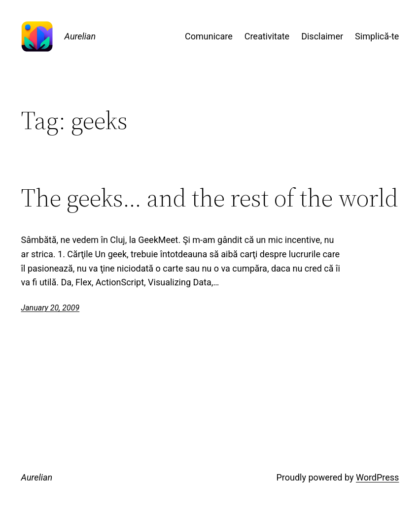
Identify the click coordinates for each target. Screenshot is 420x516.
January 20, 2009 (51, 308)
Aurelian (80, 36)
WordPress (377, 477)
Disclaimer (322, 36)
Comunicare (209, 36)
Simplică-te (377, 36)
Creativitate (267, 36)
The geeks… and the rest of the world (210, 198)
